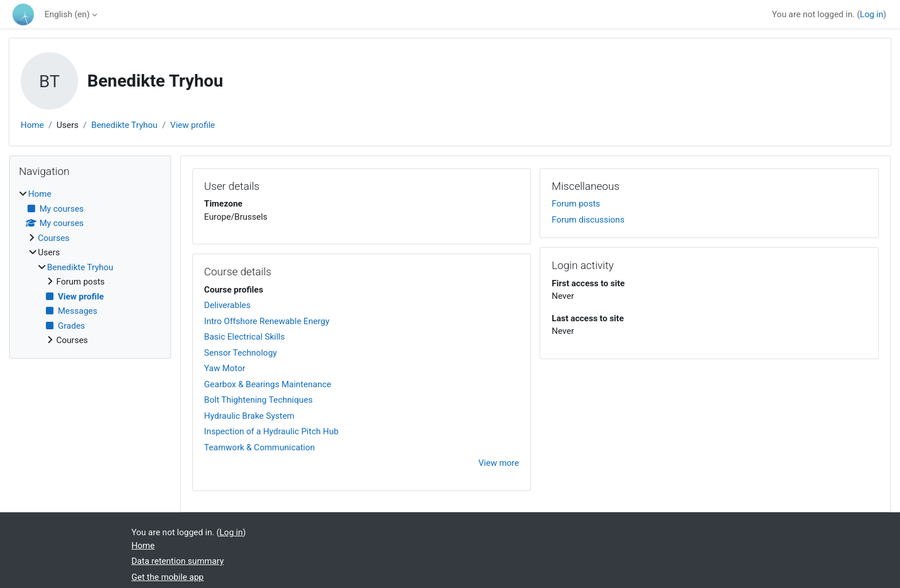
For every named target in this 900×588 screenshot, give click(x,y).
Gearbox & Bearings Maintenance (268, 384)
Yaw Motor (225, 368)
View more (499, 463)
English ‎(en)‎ (67, 14)
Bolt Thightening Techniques (259, 400)
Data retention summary (178, 561)
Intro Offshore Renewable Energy (267, 321)
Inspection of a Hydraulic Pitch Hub (271, 431)
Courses (54, 238)
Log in (872, 14)
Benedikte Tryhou (124, 125)
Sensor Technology (241, 353)
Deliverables (228, 305)
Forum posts (576, 204)
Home (32, 125)
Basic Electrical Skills (245, 337)
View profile (193, 125)
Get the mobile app (168, 577)
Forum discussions (588, 220)
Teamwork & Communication (260, 447)
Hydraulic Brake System (249, 416)
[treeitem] (90, 267)
